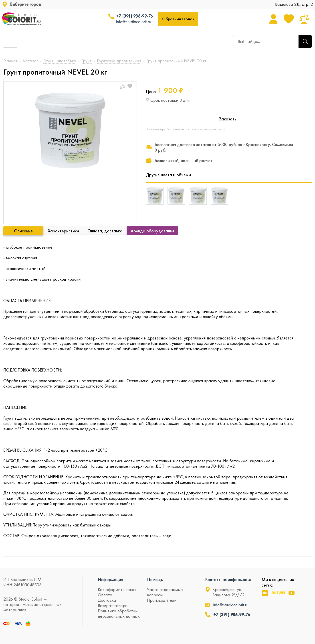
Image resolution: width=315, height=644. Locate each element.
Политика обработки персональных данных (119, 614)
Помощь (155, 579)
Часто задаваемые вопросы (165, 592)
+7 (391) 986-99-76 (134, 16)
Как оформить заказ (117, 589)
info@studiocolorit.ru (134, 22)
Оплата (105, 595)
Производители (162, 600)
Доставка (107, 600)
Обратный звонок (178, 19)
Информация (110, 579)
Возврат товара (113, 605)
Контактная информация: (229, 579)
